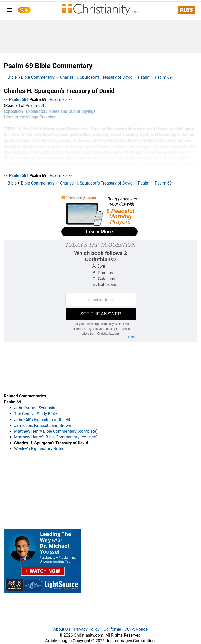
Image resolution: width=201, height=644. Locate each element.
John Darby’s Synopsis (35, 408)
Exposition (13, 111)
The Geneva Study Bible (36, 414)
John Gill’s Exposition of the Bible (44, 420)
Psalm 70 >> (61, 100)
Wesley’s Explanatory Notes (39, 449)
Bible (12, 77)
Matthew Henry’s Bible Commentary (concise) (56, 437)
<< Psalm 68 (15, 100)
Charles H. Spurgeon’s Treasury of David (96, 77)
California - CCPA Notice (126, 629)
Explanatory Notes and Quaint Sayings (61, 111)
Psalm (144, 77)
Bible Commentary (38, 77)
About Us (62, 629)
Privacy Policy (87, 629)
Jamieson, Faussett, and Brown (43, 426)
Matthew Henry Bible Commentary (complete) (56, 431)
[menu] (9, 11)
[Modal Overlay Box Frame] (100, 217)
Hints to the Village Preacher (30, 117)
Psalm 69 (163, 77)
